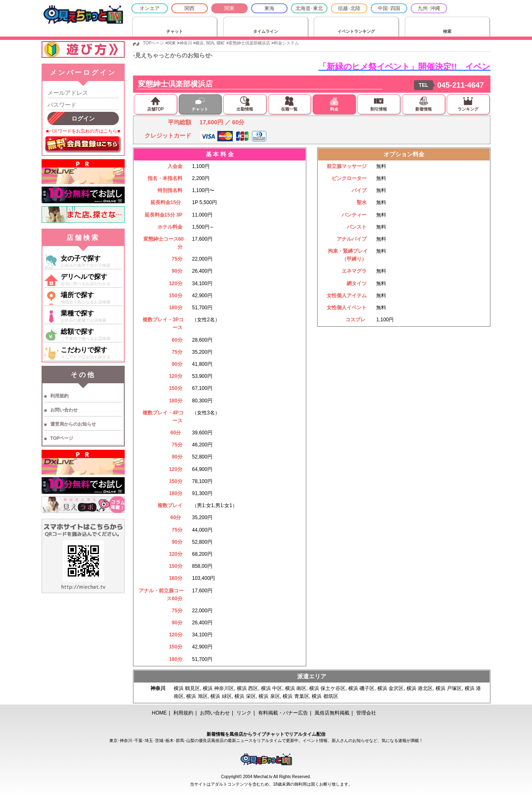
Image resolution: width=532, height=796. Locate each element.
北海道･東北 (309, 8)
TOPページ (62, 438)
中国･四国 (389, 8)
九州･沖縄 (429, 8)
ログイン (83, 118)
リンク (244, 713)
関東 (229, 8)
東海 (269, 8)
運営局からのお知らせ (73, 424)
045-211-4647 (461, 85)
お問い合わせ (64, 410)
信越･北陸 (349, 8)
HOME (159, 713)
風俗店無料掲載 (332, 713)
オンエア (150, 8)
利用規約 (59, 396)
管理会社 (366, 713)
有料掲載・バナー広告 (283, 713)
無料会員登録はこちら (83, 145)
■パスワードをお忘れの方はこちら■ (83, 131)
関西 (190, 8)
